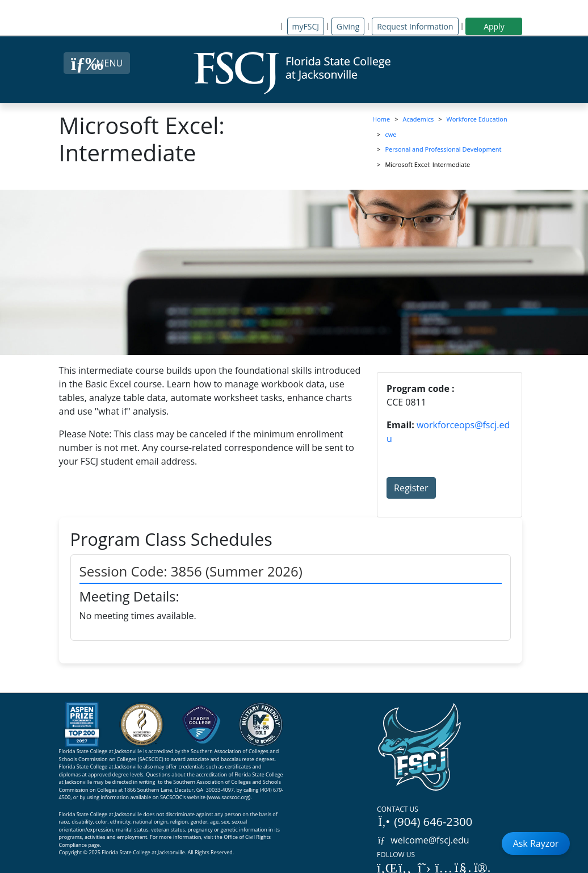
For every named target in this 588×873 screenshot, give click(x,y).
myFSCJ (306, 26)
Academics (419, 119)
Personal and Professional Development (443, 149)
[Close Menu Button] (97, 63)
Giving (348, 26)
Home (381, 119)
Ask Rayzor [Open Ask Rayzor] (536, 843)
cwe (390, 134)
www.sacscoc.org (229, 797)
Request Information (415, 26)
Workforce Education (477, 119)
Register (411, 488)
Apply (494, 26)
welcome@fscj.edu (423, 840)
